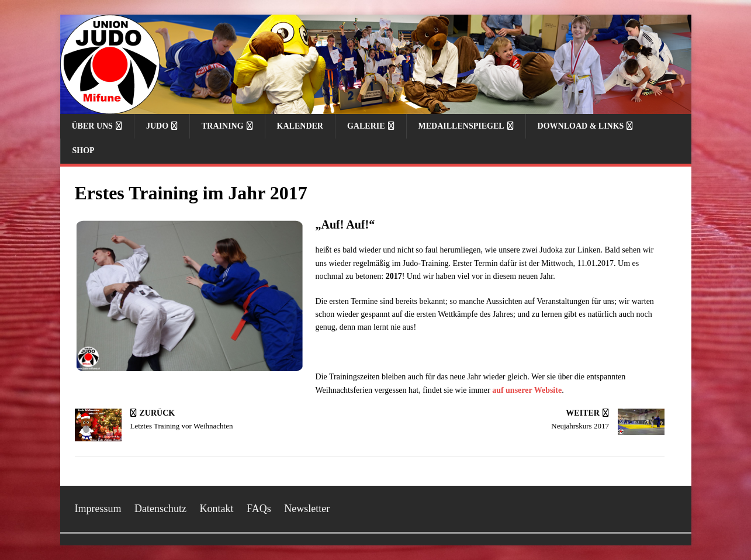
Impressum (98, 509)
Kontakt (216, 509)
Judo (157, 126)
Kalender (300, 126)
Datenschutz (160, 509)
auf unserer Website (527, 390)
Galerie (366, 126)
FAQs (259, 509)
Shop (84, 151)
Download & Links (581, 126)
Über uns (92, 126)
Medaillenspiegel (461, 126)
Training (223, 126)
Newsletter (307, 509)
